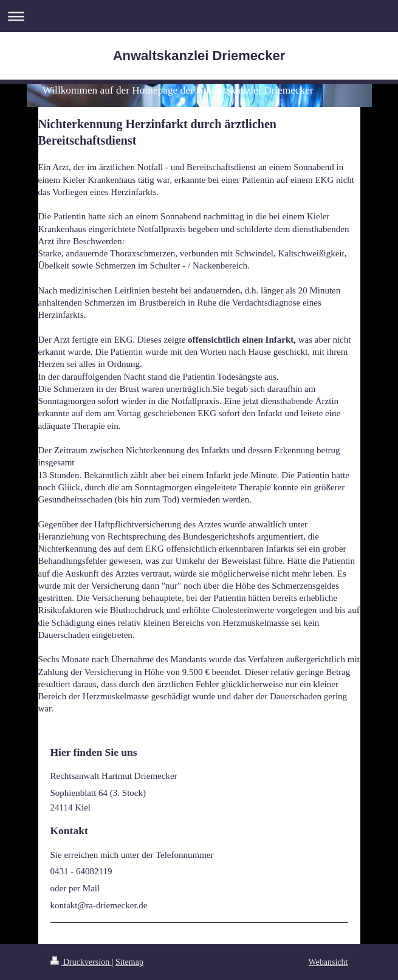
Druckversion (81, 962)
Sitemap (129, 962)
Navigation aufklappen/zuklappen (199, 16)
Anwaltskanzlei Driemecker (199, 56)
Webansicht (328, 962)
